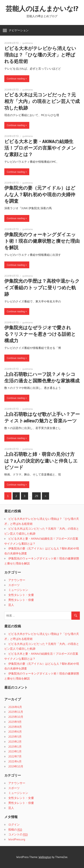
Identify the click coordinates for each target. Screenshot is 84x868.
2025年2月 (15, 742)
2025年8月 (15, 727)
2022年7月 (15, 756)
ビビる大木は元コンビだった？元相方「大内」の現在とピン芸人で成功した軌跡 (42, 101)
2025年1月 (15, 747)
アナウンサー (17, 580)
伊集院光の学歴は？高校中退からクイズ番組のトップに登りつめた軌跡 (42, 287)
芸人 (11, 605)
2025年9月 (15, 722)
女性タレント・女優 (21, 595)
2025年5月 (15, 737)
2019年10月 (16, 766)
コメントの (18, 834)
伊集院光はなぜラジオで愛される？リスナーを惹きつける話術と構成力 (40, 334)
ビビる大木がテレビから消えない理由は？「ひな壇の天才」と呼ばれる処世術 (40, 55)
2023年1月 (15, 751)
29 (36, 496)
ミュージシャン (18, 590)
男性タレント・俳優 (21, 600)
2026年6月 (15, 707)
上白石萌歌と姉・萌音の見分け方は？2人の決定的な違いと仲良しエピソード (41, 461)
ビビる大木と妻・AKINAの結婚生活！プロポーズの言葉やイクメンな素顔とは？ (40, 148)
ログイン (14, 824)
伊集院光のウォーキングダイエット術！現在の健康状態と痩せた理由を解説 (42, 241)
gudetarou (28, 43)
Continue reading (16, 79)
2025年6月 (15, 732)
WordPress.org (17, 839)
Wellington (45, 857)
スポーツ (14, 585)
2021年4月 (15, 761)
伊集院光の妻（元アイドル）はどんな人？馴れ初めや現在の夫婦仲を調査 (40, 194)
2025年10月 (16, 717)
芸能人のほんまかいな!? (42, 9)
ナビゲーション (19, 30)
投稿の (15, 830)
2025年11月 (16, 712)
